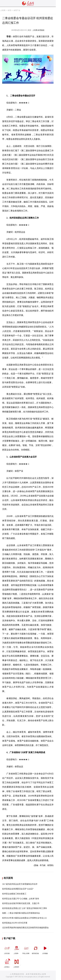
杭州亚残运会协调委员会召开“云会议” (18, 889)
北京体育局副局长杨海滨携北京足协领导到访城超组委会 (25, 928)
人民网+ (16, 949)
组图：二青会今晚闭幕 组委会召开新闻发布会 (21, 913)
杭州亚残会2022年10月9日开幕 (15, 923)
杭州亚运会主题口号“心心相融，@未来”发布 (21, 899)
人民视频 (45, 949)
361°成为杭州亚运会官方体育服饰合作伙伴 (20, 884)
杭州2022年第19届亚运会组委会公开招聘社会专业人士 (25, 918)
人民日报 (7, 949)
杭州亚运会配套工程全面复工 (14, 894)
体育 (9, 10)
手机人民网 (26, 949)
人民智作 (16, 963)
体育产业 (17, 10)
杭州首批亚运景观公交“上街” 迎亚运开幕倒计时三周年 (25, 908)
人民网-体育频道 (39, 30)
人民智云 (7, 963)
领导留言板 (36, 949)
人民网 (3, 10)
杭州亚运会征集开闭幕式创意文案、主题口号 (21, 903)
